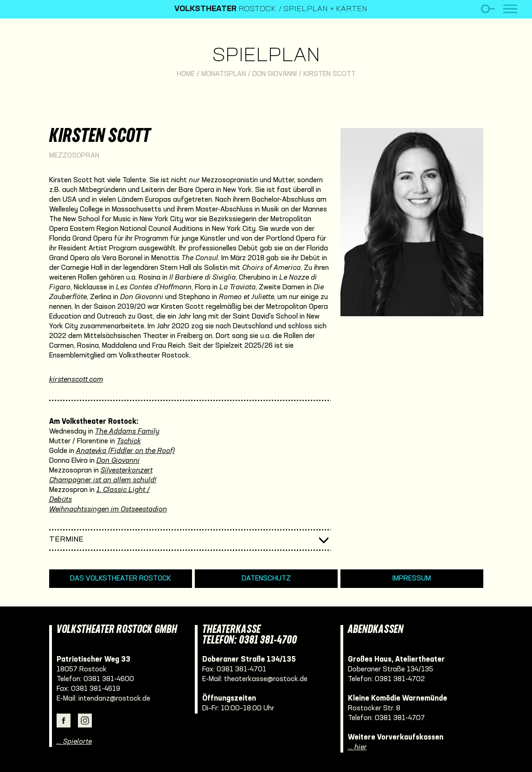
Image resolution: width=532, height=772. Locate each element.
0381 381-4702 (400, 679)
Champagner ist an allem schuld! (103, 480)
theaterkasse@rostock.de (266, 679)
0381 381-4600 (109, 679)
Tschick (129, 441)
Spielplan (266, 56)
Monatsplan (224, 74)
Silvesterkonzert (127, 471)
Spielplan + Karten (325, 9)
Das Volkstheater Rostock (121, 579)
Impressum (412, 579)
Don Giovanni (275, 74)
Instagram (85, 721)
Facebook (64, 721)
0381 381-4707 (400, 718)
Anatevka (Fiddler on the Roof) (125, 451)
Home (186, 74)
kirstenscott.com (76, 380)
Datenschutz (266, 579)
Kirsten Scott (330, 74)
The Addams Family (127, 432)
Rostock (225, 9)
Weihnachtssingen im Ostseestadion (108, 510)
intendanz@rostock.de (114, 699)
